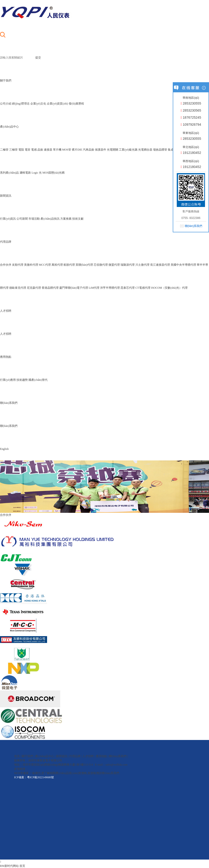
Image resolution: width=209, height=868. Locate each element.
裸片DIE (77, 150)
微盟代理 (114, 265)
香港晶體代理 (50, 288)
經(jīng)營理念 (21, 104)
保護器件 (100, 150)
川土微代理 (142, 265)
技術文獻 (78, 219)
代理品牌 (75, 756)
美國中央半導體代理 (183, 265)
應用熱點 (101, 756)
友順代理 (18, 265)
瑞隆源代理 (128, 265)
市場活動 (34, 219)
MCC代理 (45, 265)
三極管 (13, 150)
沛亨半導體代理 (110, 288)
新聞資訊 (62, 756)
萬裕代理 (57, 265)
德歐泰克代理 (18, 288)
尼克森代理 (34, 288)
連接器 (48, 150)
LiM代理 (94, 288)
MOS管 (67, 150)
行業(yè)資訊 (8, 219)
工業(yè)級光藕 (128, 150)
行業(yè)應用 (8, 380)
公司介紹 (6, 104)
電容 (28, 150)
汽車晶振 (88, 150)
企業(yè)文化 (38, 104)
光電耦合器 (145, 150)
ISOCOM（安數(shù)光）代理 (169, 288)
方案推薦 (66, 219)
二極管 (4, 150)
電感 (34, 150)
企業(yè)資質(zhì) (57, 104)
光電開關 (113, 150)
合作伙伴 (6, 265)
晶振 (40, 150)
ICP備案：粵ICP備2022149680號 (34, 777)
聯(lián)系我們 (9, 426)
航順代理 (69, 265)
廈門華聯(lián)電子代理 (74, 288)
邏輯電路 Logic (29, 173)
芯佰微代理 (101, 265)
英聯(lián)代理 (84, 265)
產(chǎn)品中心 (44, 756)
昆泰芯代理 (128, 288)
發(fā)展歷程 (76, 104)
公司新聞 (22, 219)
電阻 (21, 150)
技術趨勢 (22, 380)
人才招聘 (6, 334)
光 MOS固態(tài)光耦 (52, 173)
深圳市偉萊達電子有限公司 (45, 760)
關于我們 (27, 756)
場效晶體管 (160, 150)
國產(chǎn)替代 (38, 380)
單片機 (57, 150)
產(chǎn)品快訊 (50, 219)
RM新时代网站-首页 (13, 866)
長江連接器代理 (160, 265)
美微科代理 (31, 265)
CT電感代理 (143, 288)
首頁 (17, 756)
